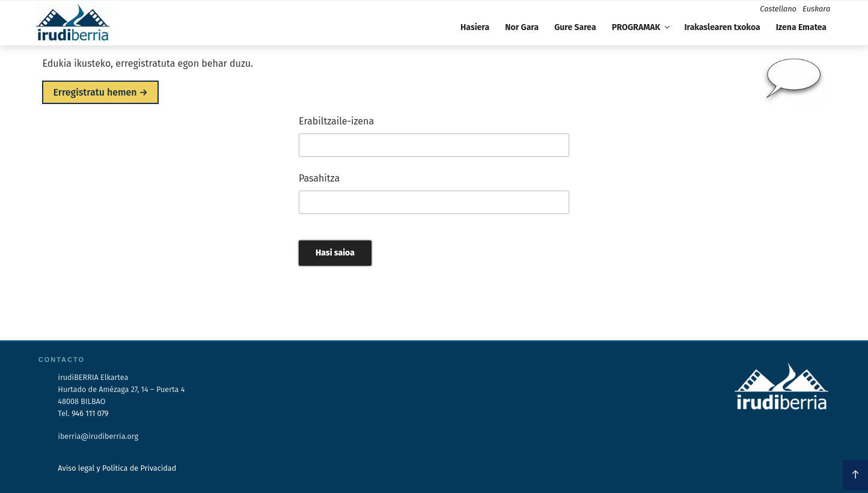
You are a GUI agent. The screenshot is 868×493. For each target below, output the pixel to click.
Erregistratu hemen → (100, 92)
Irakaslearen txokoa (722, 27)
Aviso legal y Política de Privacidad (117, 468)
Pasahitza (319, 178)
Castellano (778, 9)
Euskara (816, 9)
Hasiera (475, 27)
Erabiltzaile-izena (336, 121)
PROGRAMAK (642, 27)
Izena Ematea (801, 27)
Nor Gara (522, 27)
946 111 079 (90, 413)
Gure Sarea (575, 27)
